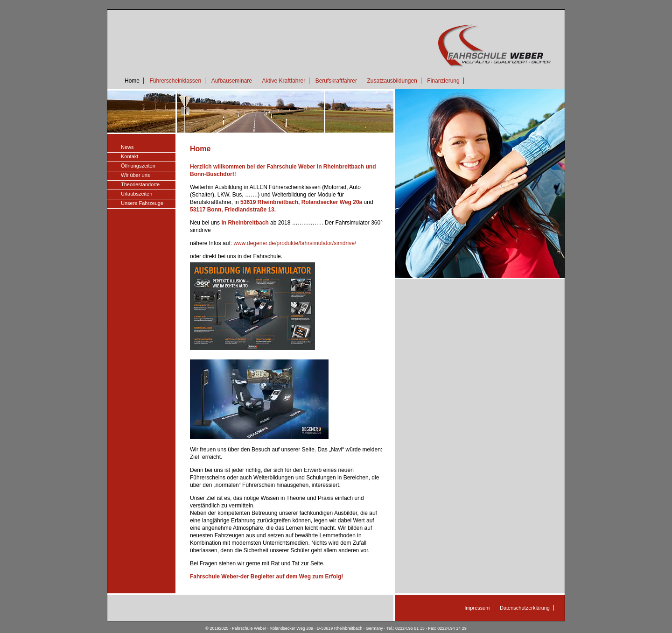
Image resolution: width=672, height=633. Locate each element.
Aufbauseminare (232, 81)
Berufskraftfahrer (336, 81)
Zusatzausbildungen (392, 81)
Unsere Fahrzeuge (142, 203)
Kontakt (129, 156)
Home (132, 81)
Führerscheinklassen (175, 81)
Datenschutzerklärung (525, 608)
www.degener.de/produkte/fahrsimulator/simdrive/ (295, 243)
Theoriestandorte (140, 184)
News (127, 147)
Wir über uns (135, 175)
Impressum (477, 608)
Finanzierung (443, 81)
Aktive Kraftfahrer (283, 81)
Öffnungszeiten (138, 166)
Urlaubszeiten (136, 194)
